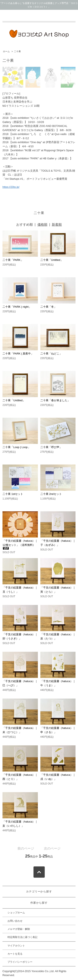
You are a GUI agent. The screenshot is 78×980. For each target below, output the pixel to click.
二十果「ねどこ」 (51, 354)
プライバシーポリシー (20, 962)
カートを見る (15, 954)
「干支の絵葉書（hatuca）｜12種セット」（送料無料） (20, 544)
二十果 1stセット (13, 494)
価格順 (42, 225)
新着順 (57, 225)
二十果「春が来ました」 (55, 400)
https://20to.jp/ (11, 187)
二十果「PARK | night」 (17, 307)
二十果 (17, 51)
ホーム (6, 51)
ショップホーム (16, 913)
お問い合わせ (15, 921)
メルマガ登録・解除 (19, 929)
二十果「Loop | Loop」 (16, 447)
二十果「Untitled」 (52, 260)
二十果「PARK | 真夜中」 (18, 354)
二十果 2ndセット (51, 494)
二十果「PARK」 (13, 260)
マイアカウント (16, 946)
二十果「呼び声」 (51, 447)
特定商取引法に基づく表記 (22, 937)
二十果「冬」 (48, 307)
